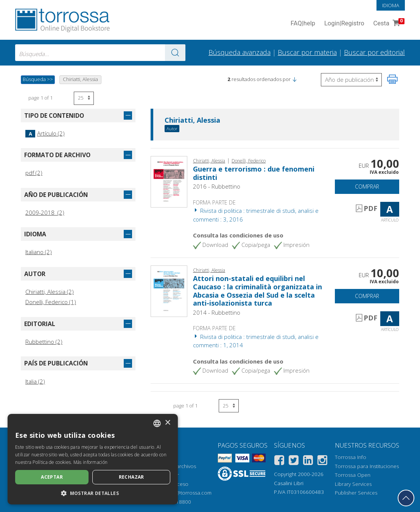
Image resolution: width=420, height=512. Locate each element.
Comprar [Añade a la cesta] (367, 187)
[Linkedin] (308, 461)
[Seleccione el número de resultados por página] (84, 98)
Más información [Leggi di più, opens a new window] (91, 462)
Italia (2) (35, 381)
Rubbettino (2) (44, 342)
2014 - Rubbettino (217, 312)
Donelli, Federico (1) (51, 302)
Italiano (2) (39, 252)
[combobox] (100, 53)
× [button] (167, 423)
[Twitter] (294, 461)
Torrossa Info (351, 457)
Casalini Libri (289, 483)
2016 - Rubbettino (217, 186)
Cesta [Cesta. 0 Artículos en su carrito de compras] (388, 24)
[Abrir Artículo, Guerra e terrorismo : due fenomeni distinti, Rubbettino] (169, 181)
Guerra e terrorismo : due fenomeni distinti (254, 173)
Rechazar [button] (131, 477)
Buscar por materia (307, 52)
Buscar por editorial (374, 52)
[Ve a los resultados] (175, 53)
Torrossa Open (353, 475)
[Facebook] (279, 461)
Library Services (353, 484)
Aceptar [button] (52, 477)
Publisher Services (356, 493)
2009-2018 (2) (45, 212)
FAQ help (303, 24)
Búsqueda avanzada (240, 52)
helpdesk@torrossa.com (183, 493)
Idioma (391, 5)
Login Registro (344, 24)
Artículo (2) (45, 133)
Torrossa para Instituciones (367, 466)
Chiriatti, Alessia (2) (50, 292)
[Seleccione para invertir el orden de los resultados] (351, 80)
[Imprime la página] (392, 79)
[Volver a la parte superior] (406, 498)
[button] (294, 79)
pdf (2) (34, 173)
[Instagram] (322, 461)
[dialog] (93, 459)
